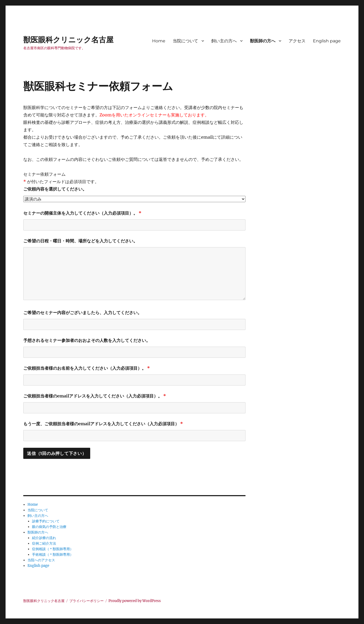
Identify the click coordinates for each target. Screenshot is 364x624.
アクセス (297, 41)
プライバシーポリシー (87, 601)
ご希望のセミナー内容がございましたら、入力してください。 (83, 313)
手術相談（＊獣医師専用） (53, 555)
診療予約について (46, 521)
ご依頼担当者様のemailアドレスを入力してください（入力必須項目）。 (95, 396)
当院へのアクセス (41, 560)
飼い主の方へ (224, 41)
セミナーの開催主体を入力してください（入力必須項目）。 (82, 213)
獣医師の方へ (263, 41)
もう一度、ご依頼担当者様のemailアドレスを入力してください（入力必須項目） (103, 424)
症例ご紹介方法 (44, 543)
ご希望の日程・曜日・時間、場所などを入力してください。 (80, 241)
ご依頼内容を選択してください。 (55, 189)
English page (327, 41)
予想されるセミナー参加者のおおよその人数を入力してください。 (87, 340)
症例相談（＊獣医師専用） (53, 549)
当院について (185, 41)
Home (159, 41)
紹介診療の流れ (44, 538)
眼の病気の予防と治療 (49, 527)
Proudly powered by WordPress (135, 601)
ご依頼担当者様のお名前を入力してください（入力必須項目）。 (87, 368)
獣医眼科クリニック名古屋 (68, 40)
